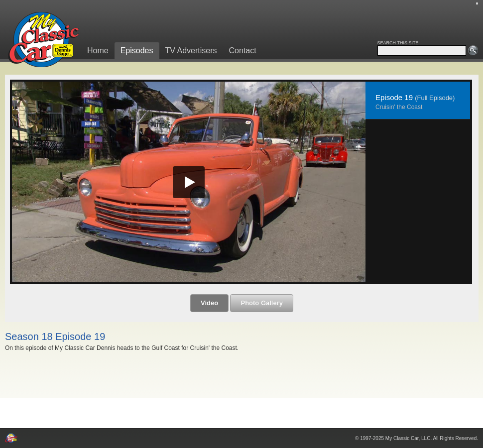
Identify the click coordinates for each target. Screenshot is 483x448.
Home (98, 51)
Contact (243, 51)
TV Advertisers (191, 51)
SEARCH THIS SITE (398, 43)
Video (209, 303)
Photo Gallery (262, 303)
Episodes (137, 51)
